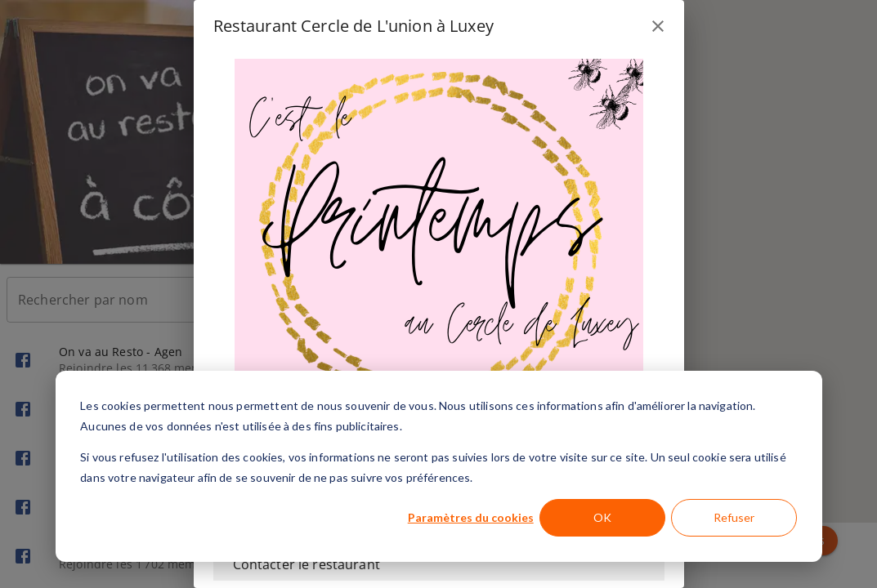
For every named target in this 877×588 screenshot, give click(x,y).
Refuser (734, 517)
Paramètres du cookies (471, 517)
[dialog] (439, 466)
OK (602, 517)
